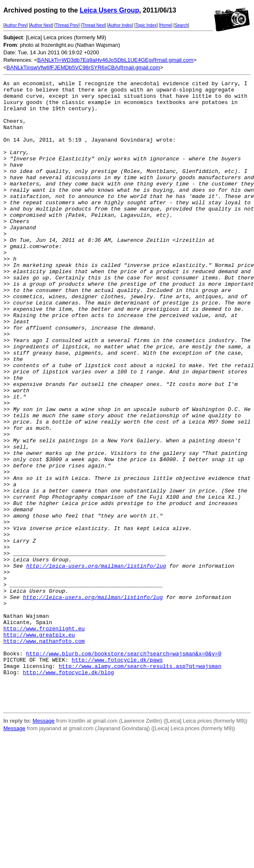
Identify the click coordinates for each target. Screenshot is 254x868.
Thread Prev (67, 25)
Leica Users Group (109, 10)
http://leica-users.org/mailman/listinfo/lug (96, 663)
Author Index (120, 25)
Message (44, 846)
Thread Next (93, 25)
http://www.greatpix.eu (39, 746)
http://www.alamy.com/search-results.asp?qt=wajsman (140, 784)
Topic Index (146, 25)
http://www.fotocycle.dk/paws (117, 776)
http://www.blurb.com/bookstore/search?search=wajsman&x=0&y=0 (124, 769)
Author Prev (16, 25)
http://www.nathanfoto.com (44, 754)
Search (181, 25)
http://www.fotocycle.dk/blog (68, 791)
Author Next (41, 25)
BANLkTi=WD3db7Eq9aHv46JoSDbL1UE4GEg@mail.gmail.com (115, 60)
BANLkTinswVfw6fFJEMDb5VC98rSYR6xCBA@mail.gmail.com (83, 67)
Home (166, 25)
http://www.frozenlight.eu (44, 739)
